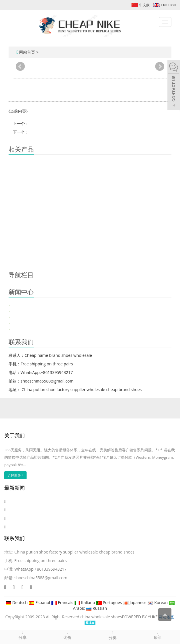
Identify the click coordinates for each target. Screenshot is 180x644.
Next (160, 67)
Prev (20, 67)
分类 (113, 635)
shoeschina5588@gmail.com (41, 578)
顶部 (158, 635)
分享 (23, 635)
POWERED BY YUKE (140, 617)
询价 (68, 635)
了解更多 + (15, 475)
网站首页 (27, 52)
